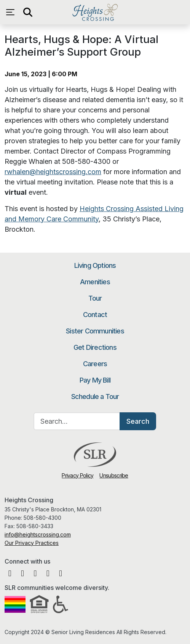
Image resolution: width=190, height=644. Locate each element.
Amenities (95, 282)
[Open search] (27, 12)
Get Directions (95, 347)
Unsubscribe (114, 475)
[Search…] (77, 421)
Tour (95, 298)
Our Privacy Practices (32, 543)
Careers (95, 364)
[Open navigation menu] (12, 12)
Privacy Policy (77, 475)
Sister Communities (95, 331)
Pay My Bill (95, 380)
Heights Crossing (95, 12)
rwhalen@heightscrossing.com (53, 172)
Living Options (95, 265)
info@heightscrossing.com (38, 534)
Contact (95, 315)
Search (138, 421)
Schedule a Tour (95, 396)
